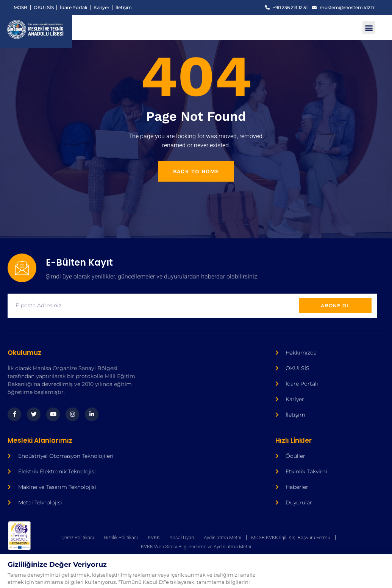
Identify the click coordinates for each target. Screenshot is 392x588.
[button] (369, 27)
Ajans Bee (139, 573)
